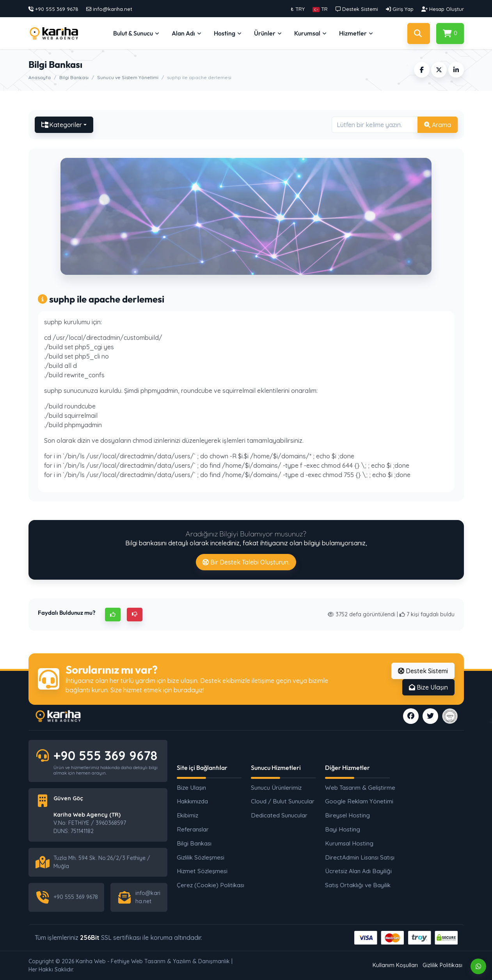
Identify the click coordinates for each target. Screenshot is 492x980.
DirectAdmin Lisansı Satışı (357, 857)
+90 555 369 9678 (105, 755)
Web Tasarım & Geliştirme (357, 788)
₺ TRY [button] (298, 9)
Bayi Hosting (343, 829)
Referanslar (193, 829)
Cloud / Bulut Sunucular (283, 801)
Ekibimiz (187, 815)
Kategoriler (62, 125)
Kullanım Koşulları (395, 965)
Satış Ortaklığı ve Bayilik (357, 885)
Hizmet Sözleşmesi (202, 871)
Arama (438, 125)
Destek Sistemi (423, 671)
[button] (320, 9)
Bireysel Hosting (347, 815)
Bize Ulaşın (428, 687)
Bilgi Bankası (74, 77)
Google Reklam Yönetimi (357, 801)
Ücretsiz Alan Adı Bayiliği (357, 871)
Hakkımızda (192, 801)
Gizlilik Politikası (442, 965)
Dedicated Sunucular (279, 815)
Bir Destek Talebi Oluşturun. (246, 562)
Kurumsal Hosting (349, 843)
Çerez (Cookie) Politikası (209, 885)
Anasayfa (40, 77)
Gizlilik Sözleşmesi (201, 857)
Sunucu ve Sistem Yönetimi (128, 77)
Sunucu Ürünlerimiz (276, 788)
